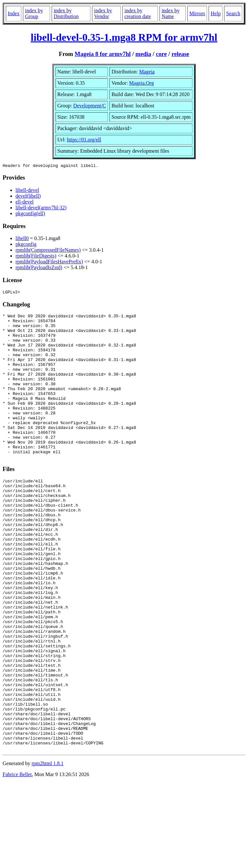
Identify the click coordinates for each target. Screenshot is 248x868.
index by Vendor (103, 13)
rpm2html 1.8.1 (48, 849)
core (161, 54)
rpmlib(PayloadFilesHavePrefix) (49, 263)
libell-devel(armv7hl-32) (41, 209)
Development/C (90, 106)
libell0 (22, 239)
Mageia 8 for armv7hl (103, 54)
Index (14, 13)
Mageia (147, 72)
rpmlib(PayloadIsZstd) (39, 268)
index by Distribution (66, 13)
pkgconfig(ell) (30, 214)
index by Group (34, 13)
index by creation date (138, 13)
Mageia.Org (142, 83)
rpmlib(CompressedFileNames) (48, 251)
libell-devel (27, 191)
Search (233, 13)
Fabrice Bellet (17, 860)
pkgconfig (26, 245)
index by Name (170, 13)
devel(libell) (28, 197)
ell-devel (25, 203)
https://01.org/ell (84, 140)
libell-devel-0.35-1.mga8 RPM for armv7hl (124, 37)
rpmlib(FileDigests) (36, 257)
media (143, 54)
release (180, 54)
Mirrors (197, 13)
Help (216, 13)
